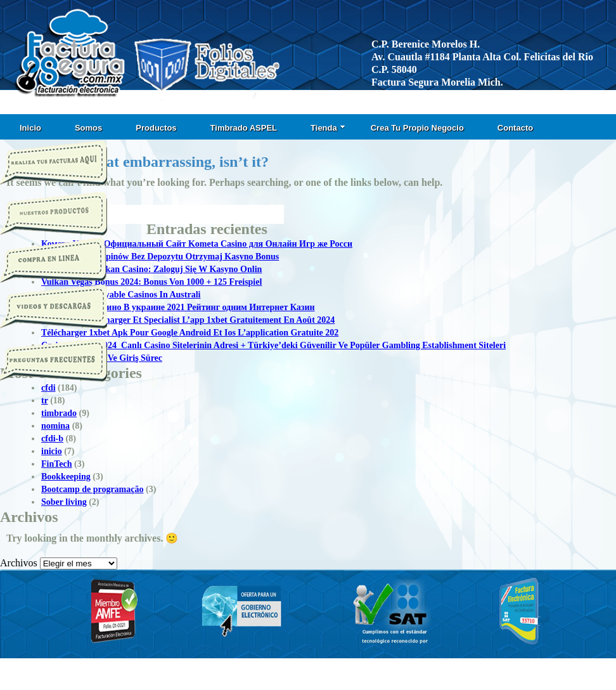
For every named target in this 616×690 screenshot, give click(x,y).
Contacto (515, 128)
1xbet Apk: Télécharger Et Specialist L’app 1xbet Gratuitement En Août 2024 (188, 320)
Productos (156, 128)
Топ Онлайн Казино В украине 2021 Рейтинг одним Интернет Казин (178, 307)
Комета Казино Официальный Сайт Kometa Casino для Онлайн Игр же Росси (197, 244)
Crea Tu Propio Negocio (417, 128)
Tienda (328, 128)
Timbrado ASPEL (244, 128)
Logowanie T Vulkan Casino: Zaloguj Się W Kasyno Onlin (151, 269)
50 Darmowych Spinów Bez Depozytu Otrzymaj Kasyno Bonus (160, 257)
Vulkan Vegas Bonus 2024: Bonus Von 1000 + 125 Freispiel (151, 282)
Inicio (30, 128)
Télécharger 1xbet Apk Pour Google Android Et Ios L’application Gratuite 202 (190, 333)
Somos (88, 128)
